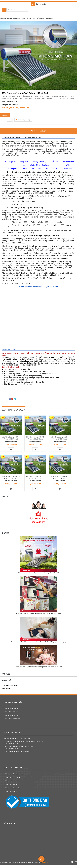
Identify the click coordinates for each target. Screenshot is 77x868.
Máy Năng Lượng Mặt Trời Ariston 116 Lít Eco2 (60, 479)
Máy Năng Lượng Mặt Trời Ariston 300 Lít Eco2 (11, 439)
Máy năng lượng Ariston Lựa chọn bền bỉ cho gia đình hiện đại (38, 576)
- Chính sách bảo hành (11, 787)
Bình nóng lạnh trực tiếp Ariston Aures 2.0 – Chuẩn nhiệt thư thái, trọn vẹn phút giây (38, 645)
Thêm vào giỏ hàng (23, 121)
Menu (5, 10)
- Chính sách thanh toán (12, 794)
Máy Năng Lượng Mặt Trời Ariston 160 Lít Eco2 (35, 479)
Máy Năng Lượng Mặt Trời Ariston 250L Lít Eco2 (35, 439)
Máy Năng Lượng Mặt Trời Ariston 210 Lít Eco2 (60, 439)
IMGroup (45, 865)
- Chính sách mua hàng (11, 784)
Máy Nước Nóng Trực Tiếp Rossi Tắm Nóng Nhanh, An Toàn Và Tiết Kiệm (38, 670)
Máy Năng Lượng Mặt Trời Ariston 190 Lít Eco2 (11, 479)
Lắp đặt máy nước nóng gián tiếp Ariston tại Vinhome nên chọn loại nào (38, 616)
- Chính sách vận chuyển (12, 791)
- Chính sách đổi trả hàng (12, 780)
